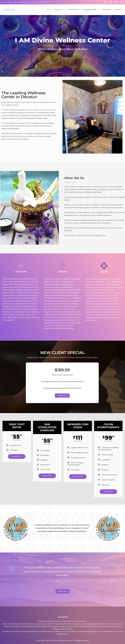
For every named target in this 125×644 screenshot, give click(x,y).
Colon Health (74, 10)
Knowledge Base (91, 10)
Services (60, 10)
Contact (118, 10)
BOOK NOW (17, 456)
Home (49, 10)
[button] (60, 10)
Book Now (107, 10)
